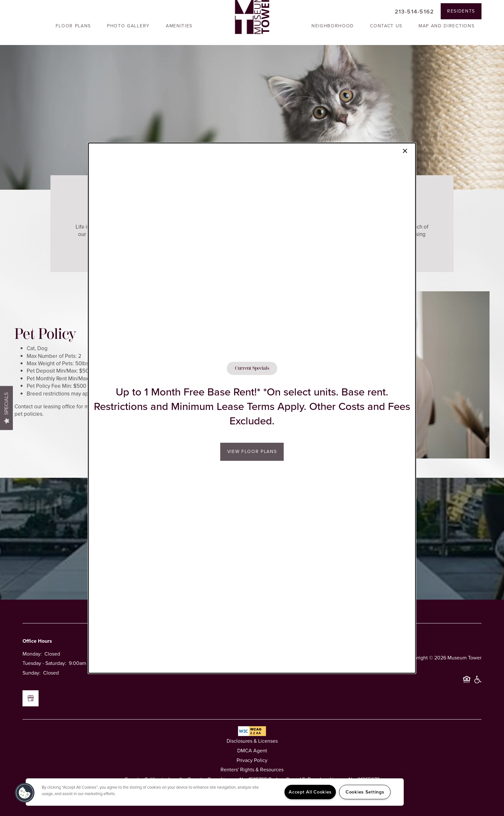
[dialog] (252, 408)
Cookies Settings (365, 792)
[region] (215, 792)
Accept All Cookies (310, 792)
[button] (25, 793)
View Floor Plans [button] (252, 452)
